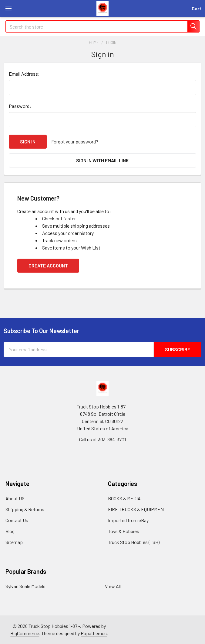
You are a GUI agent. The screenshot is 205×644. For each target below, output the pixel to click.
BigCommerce (25, 633)
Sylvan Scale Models (25, 586)
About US (15, 498)
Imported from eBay (128, 520)
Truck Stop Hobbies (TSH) (134, 542)
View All (113, 586)
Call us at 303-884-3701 (102, 439)
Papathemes (94, 633)
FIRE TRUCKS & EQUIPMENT (137, 509)
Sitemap (14, 542)
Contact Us (17, 520)
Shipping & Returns (25, 509)
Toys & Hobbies (124, 531)
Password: (20, 106)
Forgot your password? (75, 141)
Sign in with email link (102, 160)
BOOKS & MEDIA (124, 498)
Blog (10, 531)
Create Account (48, 265)
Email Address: (24, 74)
